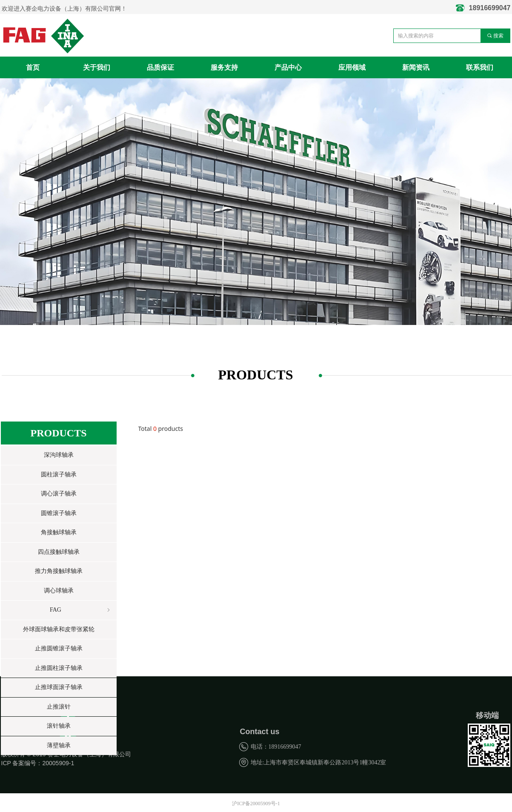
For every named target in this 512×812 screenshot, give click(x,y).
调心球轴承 (59, 591)
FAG (80, 610)
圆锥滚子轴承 (59, 513)
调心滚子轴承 (59, 494)
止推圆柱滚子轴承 (59, 668)
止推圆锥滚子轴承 (59, 648)
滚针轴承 (59, 726)
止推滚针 (59, 707)
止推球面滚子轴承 (59, 687)
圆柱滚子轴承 (59, 474)
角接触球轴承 (59, 532)
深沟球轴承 (59, 455)
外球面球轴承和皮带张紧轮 (59, 629)
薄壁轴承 (59, 745)
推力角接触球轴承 (59, 571)
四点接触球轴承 (59, 552)
